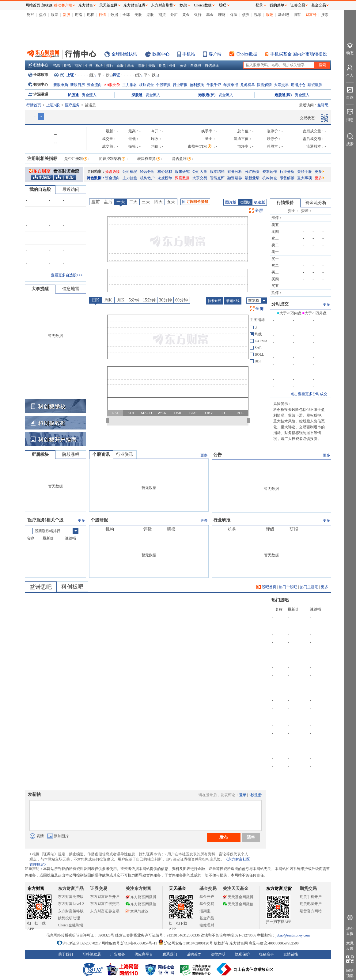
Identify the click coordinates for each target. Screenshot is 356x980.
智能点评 (217, 178)
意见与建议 (137, 911)
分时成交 (280, 304)
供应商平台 (144, 954)
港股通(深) (283, 95)
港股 (150, 15)
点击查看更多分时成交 (309, 394)
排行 (110, 66)
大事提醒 (40, 289)
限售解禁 (264, 85)
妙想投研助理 (69, 918)
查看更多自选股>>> (67, 275)
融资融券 (315, 85)
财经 (31, 15)
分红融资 (252, 172)
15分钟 (149, 300)
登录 (243, 795)
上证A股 (53, 105)
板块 (99, 66)
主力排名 (130, 85)
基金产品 (207, 918)
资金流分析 (316, 203)
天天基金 (177, 889)
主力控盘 (130, 178)
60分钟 (182, 300)
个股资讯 (101, 454)
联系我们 (170, 954)
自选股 (196, 66)
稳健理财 (207, 925)
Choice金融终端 (70, 925)
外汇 (174, 15)
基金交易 (207, 904)
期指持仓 (298, 85)
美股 (138, 15)
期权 (90, 15)
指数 (57, 66)
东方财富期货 (279, 889)
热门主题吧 (309, 587)
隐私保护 (242, 954)
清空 (251, 837)
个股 (89, 66)
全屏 (259, 211)
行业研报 (180, 85)
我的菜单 (277, 5)
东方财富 (36, 889)
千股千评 (214, 85)
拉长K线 (215, 301)
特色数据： (96, 178)
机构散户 (147, 178)
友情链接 (291, 954)
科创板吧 (72, 587)
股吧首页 (266, 587)
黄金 (186, 15)
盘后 (108, 202)
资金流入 (89, 95)
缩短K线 (233, 301)
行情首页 (34, 105)
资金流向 (94, 85)
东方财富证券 (134, 5)
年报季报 (231, 85)
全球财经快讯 (124, 54)
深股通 (137, 95)
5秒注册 (255, 795)
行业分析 (287, 172)
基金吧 (283, 15)
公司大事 (200, 172)
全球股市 (38, 75)
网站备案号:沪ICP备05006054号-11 (130, 943)
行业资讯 (125, 454)
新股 (66, 15)
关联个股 (305, 172)
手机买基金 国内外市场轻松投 (299, 54)
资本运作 (270, 172)
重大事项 (305, 178)
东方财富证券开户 (105, 897)
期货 (162, 15)
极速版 (259, 202)
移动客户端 (63, 5)
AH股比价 (112, 85)
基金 (210, 15)
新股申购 (61, 85)
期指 (78, 15)
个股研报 (163, 85)
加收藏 (47, 5)
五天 (171, 202)
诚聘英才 (194, 954)
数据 (114, 15)
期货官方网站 (311, 911)
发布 (224, 837)
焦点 (43, 15)
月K (121, 300)
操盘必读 (112, 172)
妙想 (183, 5)
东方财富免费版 (71, 897)
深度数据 (182, 178)
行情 (102, 15)
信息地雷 (71, 289)
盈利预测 (197, 85)
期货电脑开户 (311, 904)
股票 (55, 15)
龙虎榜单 (248, 85)
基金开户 (207, 897)
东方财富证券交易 (105, 911)
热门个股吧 (288, 587)
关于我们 (66, 954)
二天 (133, 202)
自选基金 (212, 66)
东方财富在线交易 (105, 904)
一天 (121, 202)
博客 (297, 15)
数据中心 (161, 54)
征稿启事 (267, 954)
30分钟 (165, 300)
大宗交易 (281, 85)
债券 (246, 15)
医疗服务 (72, 105)
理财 (222, 15)
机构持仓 (270, 178)
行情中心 (38, 65)
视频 (258, 15)
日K (96, 300)
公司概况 (130, 172)
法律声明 (218, 954)
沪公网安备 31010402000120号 (186, 943)
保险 (234, 15)
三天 (146, 202)
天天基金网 (108, 5)
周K (108, 300)
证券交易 (298, 5)
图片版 (231, 202)
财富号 (311, 15)
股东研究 (182, 172)
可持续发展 (92, 954)
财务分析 (235, 172)
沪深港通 (38, 94)
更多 (319, 172)
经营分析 (147, 172)
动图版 (245, 202)
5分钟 (134, 300)
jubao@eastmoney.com (293, 935)
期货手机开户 (311, 897)
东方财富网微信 (141, 904)
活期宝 (205, 911)
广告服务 (118, 954)
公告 (218, 455)
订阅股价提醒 (195, 202)
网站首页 (33, 5)
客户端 (215, 54)
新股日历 (78, 85)
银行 (198, 15)
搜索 (325, 15)
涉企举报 (350, 931)
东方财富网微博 (141, 897)
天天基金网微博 (238, 897)
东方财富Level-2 (71, 904)
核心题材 (165, 172)
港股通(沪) (207, 95)
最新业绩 (252, 178)
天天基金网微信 (238, 904)
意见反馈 (350, 946)
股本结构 (217, 172)
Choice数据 (247, 54)
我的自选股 (40, 189)
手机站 (189, 54)
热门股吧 (280, 600)
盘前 (96, 202)
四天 (158, 202)
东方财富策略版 (71, 911)
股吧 (270, 15)
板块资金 (146, 85)
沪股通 (73, 95)
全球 (126, 15)
